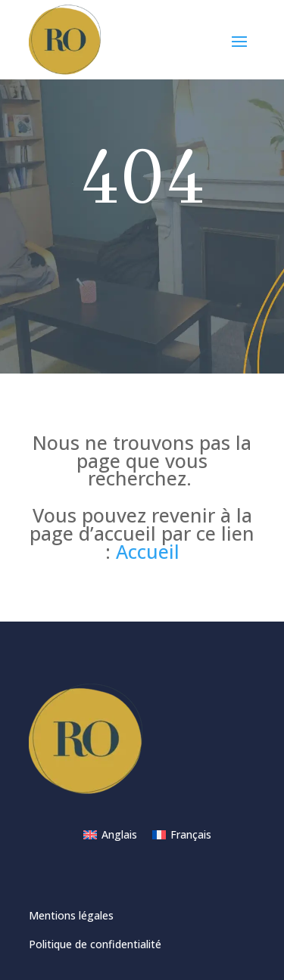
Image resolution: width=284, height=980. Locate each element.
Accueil (148, 551)
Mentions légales (71, 915)
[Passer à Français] (182, 835)
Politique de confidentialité (95, 944)
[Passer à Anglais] (110, 835)
